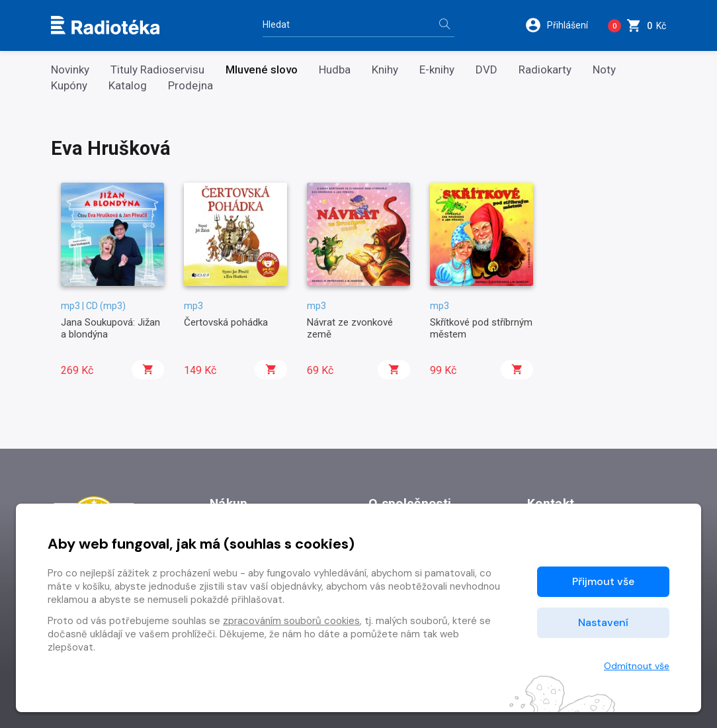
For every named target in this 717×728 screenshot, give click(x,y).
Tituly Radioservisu (157, 70)
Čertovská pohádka (226, 322)
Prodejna (190, 86)
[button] (561, 25)
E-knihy (437, 70)
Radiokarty (545, 70)
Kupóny (69, 86)
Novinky (70, 70)
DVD (486, 70)
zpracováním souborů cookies (291, 621)
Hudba (335, 70)
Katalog (128, 86)
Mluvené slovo (262, 70)
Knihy (385, 70)
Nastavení (603, 622)
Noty (604, 70)
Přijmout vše (603, 581)
